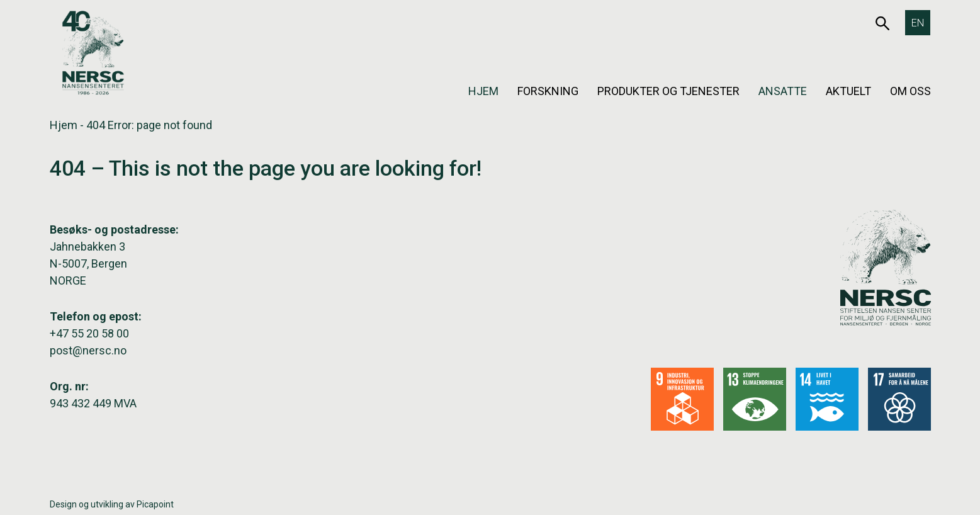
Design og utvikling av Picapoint (112, 504)
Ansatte (783, 91)
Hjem (483, 91)
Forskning (548, 91)
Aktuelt (848, 91)
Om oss (910, 91)
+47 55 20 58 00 (89, 333)
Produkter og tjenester (668, 91)
